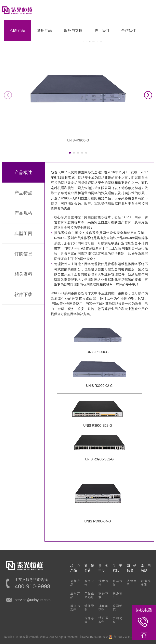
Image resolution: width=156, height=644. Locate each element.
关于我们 (102, 30)
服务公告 (89, 583)
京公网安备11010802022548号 (131, 637)
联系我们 (118, 595)
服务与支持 (73, 30)
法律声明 (132, 583)
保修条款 (89, 620)
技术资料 (103, 583)
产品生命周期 (89, 595)
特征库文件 (103, 620)
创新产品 (18, 30)
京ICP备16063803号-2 (93, 637)
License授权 (103, 607)
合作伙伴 (129, 30)
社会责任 (118, 583)
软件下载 (103, 595)
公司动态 (118, 608)
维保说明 (89, 608)
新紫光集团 (146, 583)
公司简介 (118, 620)
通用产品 (44, 30)
